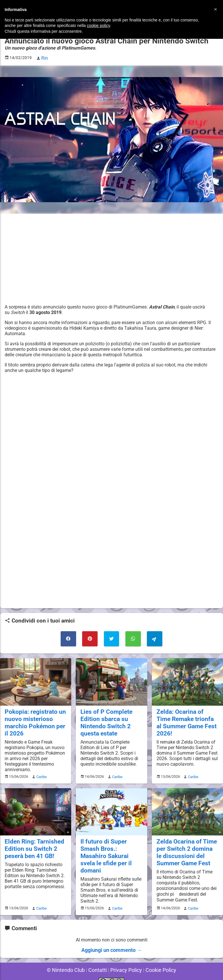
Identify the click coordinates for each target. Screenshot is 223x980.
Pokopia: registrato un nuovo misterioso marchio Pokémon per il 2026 (34, 718)
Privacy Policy (125, 960)
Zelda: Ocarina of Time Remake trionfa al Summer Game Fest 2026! (185, 718)
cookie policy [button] (98, 25)
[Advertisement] (111, 258)
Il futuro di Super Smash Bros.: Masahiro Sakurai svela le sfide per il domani (111, 845)
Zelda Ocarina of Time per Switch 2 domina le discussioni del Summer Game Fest (187, 845)
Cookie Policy (156, 960)
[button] (215, 9)
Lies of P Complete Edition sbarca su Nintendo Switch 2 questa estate (104, 718)
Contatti (99, 960)
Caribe (41, 771)
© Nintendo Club (70, 960)
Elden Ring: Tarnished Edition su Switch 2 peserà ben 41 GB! (32, 842)
